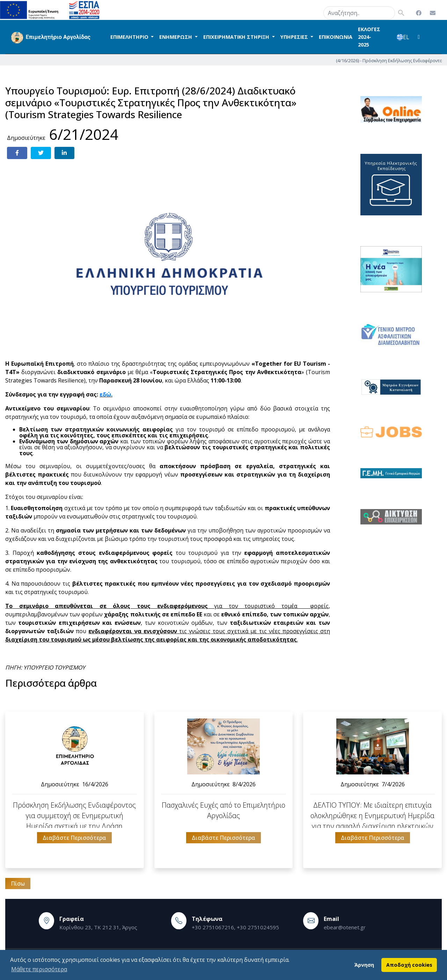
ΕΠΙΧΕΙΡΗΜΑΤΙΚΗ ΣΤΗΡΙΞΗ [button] (237, 37)
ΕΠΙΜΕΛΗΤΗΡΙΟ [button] (130, 37)
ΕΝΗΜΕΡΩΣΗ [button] (176, 37)
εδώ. (106, 394)
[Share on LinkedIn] (65, 153)
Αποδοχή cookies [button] (409, 965)
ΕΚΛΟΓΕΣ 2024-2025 (369, 37)
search (315, 12)
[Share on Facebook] (17, 153)
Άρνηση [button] (364, 965)
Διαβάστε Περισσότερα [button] (74, 838)
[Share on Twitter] (41, 153)
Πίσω (18, 884)
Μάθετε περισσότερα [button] (39, 969)
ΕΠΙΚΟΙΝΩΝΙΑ (336, 37)
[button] (419, 37)
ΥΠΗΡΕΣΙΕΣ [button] (295, 37)
